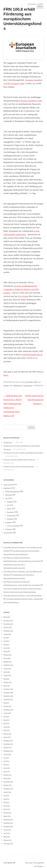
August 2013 (7, 830)
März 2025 (7, 651)
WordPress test (8, 442)
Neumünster (28, 385)
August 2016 (7, 713)
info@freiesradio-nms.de (32, 355)
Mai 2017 (6, 703)
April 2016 (7, 727)
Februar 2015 (7, 775)
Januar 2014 (7, 816)
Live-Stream (23, 296)
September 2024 (8, 665)
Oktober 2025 (8, 627)
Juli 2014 (6, 795)
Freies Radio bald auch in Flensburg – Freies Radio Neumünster (22, 595)
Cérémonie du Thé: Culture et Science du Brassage (19, 466)
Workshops (8, 529)
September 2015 (8, 751)
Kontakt (40, 4)
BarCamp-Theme (31, 863)
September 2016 (8, 710)
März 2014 (7, 809)
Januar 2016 (7, 737)
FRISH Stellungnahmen (12, 491)
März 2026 (7, 617)
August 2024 (7, 669)
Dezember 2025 (8, 620)
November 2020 (8, 689)
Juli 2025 (6, 638)
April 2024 (7, 672)
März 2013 (7, 837)
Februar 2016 (7, 734)
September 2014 (8, 789)
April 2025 (7, 648)
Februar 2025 (7, 655)
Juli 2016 (6, 716)
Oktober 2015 (8, 747)
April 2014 (7, 806)
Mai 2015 (6, 765)
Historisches (9, 495)
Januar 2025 (7, 658)
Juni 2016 (6, 720)
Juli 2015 (6, 758)
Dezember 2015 (8, 740)
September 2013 (8, 826)
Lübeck (9, 509)
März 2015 (7, 771)
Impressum (32, 4)
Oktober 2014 (8, 785)
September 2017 (8, 699)
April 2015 (7, 768)
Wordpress (40, 866)
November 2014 (8, 782)
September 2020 (8, 692)
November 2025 (8, 624)
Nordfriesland (11, 515)
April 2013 (7, 833)
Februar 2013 (7, 840)
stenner (6, 385)
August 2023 (7, 675)
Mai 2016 (6, 723)
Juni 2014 (6, 799)
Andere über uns (8, 485)
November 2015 (8, 744)
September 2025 (8, 631)
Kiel (8, 505)
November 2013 (8, 823)
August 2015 (7, 754)
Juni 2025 (6, 641)
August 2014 (7, 792)
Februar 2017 (7, 706)
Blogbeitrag (18, 385)
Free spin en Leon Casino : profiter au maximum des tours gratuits (23, 453)
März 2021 (7, 686)
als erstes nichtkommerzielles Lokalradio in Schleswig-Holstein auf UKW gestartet (21, 289)
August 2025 (7, 634)
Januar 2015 (7, 778)
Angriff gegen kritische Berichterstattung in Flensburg (34, 400)
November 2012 (8, 843)
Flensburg (10, 502)
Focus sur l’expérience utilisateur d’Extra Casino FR (19, 460)
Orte (6, 498)
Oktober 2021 (8, 682)
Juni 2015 (6, 761)
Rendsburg (10, 519)
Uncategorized (8, 533)
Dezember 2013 (8, 819)
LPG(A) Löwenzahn (13, 526)
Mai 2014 (6, 802)
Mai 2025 (6, 644)
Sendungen (8, 522)
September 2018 (8, 696)
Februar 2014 (7, 813)
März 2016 (7, 730)
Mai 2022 (6, 679)
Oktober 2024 (8, 662)
